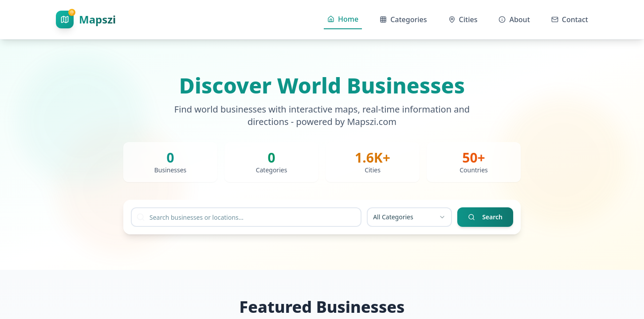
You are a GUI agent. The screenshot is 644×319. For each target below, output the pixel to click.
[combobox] (409, 217)
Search (485, 217)
